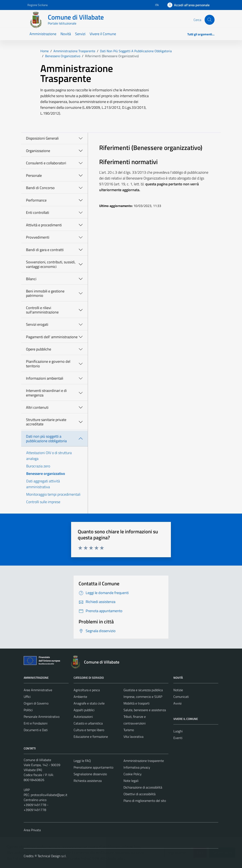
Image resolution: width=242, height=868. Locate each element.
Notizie (178, 690)
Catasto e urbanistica (88, 723)
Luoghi (178, 731)
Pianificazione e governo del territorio (48, 364)
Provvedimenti (38, 237)
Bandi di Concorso (40, 188)
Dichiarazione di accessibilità (143, 787)
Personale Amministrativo (42, 717)
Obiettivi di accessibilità (140, 794)
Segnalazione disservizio (90, 774)
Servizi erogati (37, 324)
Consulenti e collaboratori (46, 163)
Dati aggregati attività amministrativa (43, 484)
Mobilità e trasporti (136, 703)
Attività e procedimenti (44, 225)
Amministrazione (43, 34)
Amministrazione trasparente (144, 761)
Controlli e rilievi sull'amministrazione (42, 310)
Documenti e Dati (36, 730)
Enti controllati (38, 212)
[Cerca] (210, 20)
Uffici (27, 697)
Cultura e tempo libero (89, 730)
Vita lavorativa (133, 737)
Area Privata (32, 830)
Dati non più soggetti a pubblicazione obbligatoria (46, 439)
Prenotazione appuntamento (93, 767)
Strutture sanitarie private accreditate (46, 422)
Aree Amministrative (38, 690)
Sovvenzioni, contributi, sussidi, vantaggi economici (51, 264)
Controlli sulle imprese (43, 502)
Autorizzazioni (83, 717)
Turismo (129, 730)
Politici (28, 710)
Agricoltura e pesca (87, 690)
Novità (66, 34)
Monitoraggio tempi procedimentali (53, 494)
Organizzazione (38, 151)
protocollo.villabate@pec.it (49, 795)
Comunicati (181, 697)
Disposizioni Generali (42, 138)
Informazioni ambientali (45, 378)
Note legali (131, 781)
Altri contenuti (37, 407)
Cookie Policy (133, 774)
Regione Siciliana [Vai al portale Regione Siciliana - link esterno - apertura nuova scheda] (38, 5)
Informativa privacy (137, 767)
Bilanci (31, 279)
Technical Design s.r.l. (52, 856)
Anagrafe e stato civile (89, 703)
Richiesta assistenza (88, 781)
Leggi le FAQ (82, 761)
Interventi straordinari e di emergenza (46, 393)
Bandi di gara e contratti (45, 250)
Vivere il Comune (103, 34)
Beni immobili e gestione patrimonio (45, 293)
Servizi (80, 34)
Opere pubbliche (39, 349)
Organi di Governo (36, 703)
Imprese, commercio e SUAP (143, 697)
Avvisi (177, 703)
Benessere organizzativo (46, 474)
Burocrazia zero (38, 466)
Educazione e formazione (91, 737)
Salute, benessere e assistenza (145, 710)
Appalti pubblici (84, 710)
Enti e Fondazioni (36, 723)
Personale (34, 175)
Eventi (178, 738)
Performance (36, 200)
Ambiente (80, 697)
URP (27, 790)
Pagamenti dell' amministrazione (52, 337)
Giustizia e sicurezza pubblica (143, 690)
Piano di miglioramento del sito (145, 801)
